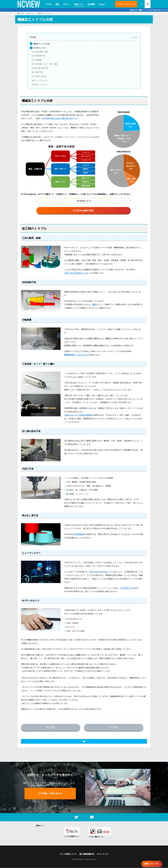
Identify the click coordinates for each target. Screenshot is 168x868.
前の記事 (51, 728)
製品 (57, 4)
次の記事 (114, 728)
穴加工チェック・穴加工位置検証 (78, 415)
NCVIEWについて (84, 201)
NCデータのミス (39, 84)
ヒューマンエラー (40, 80)
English (102, 4)
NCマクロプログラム (98, 572)
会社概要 (91, 4)
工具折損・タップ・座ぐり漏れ (45, 64)
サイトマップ (103, 854)
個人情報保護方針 (87, 854)
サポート (67, 4)
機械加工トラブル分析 (45, 13)
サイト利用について (68, 854)
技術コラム (79, 4)
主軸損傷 (37, 60)
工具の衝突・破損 (40, 52)
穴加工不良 (38, 72)
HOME (49, 4)
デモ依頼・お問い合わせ (126, 4)
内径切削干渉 (38, 56)
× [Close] (160, 863)
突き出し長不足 (39, 76)
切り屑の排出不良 (40, 68)
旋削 (94, 305)
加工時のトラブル (38, 48)
